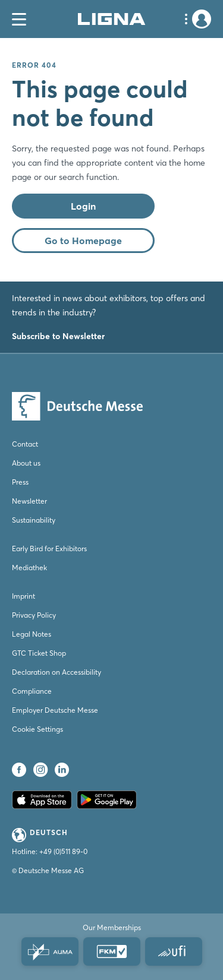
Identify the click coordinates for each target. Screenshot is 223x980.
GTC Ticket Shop (39, 653)
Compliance (32, 691)
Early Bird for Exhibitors (49, 549)
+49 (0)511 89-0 (63, 851)
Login (83, 206)
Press (20, 482)
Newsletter (29, 501)
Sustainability (34, 520)
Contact (25, 444)
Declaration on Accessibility (56, 672)
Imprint (23, 596)
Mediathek (29, 568)
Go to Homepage (83, 241)
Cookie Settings (37, 729)
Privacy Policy (34, 615)
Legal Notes (32, 634)
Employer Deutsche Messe (55, 710)
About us (26, 463)
